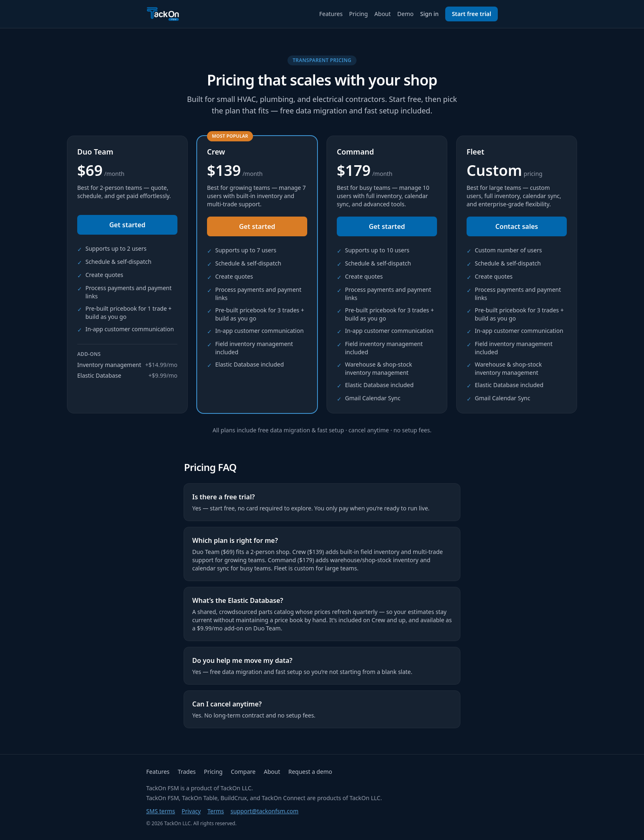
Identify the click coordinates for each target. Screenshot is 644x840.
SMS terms (161, 811)
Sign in (429, 14)
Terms (216, 811)
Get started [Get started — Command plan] (387, 226)
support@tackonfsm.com (264, 811)
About (383, 14)
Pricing (358, 14)
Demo (405, 14)
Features (331, 14)
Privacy (191, 811)
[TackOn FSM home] (163, 14)
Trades (187, 772)
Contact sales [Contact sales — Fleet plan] (517, 226)
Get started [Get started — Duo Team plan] (127, 225)
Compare (243, 772)
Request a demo (310, 772)
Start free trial (471, 14)
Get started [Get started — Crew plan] (257, 226)
